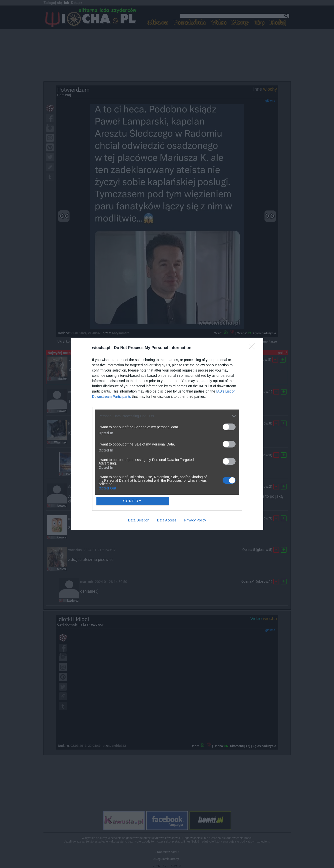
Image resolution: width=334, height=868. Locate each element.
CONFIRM (133, 501)
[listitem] (167, 416)
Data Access (167, 520)
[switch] (229, 427)
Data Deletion (139, 520)
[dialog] (167, 434)
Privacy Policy (195, 520)
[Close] (254, 348)
